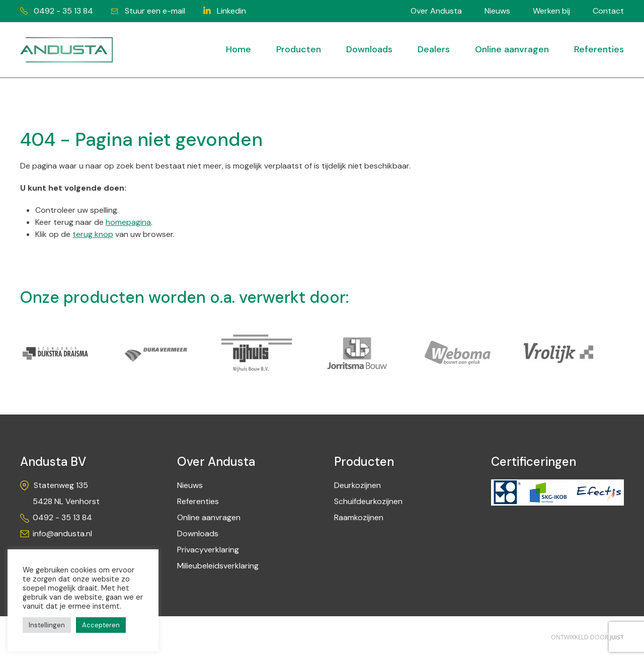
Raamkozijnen (359, 518)
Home (238, 49)
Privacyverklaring (208, 550)
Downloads (369, 49)
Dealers (434, 49)
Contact (608, 11)
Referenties (599, 49)
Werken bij (551, 11)
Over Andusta (436, 11)
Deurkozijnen (357, 486)
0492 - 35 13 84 (63, 11)
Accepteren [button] (101, 625)
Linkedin (234, 11)
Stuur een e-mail (156, 11)
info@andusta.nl (62, 534)
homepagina (128, 223)
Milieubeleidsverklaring (218, 566)
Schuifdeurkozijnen (368, 502)
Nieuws (497, 11)
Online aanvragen (512, 49)
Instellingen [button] (47, 625)
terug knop (93, 235)
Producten (299, 49)
